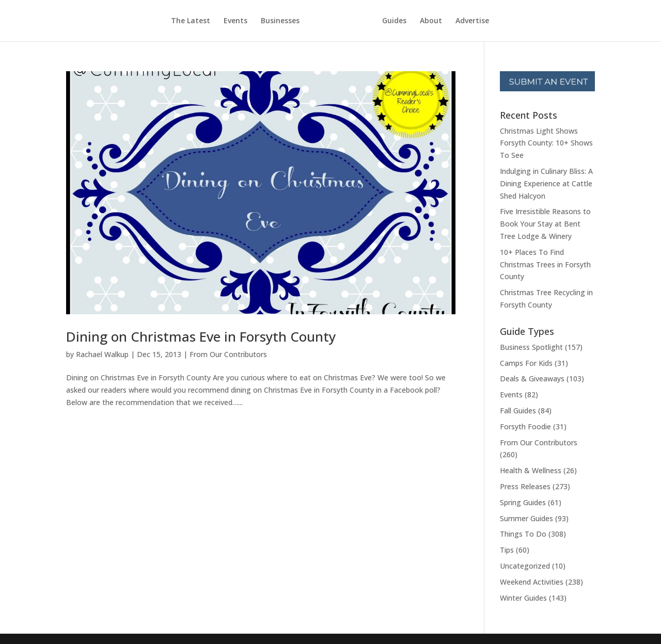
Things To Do (523, 534)
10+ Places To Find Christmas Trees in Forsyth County (545, 264)
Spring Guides (523, 502)
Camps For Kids (526, 363)
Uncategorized (525, 566)
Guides (394, 21)
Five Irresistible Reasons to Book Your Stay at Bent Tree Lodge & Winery (545, 224)
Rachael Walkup (102, 354)
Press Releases (525, 486)
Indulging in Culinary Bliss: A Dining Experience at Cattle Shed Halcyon (546, 183)
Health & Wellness (531, 470)
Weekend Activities (532, 582)
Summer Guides (526, 518)
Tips (507, 550)
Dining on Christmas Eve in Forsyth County (201, 336)
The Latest (191, 21)
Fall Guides (518, 410)
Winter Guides (523, 598)
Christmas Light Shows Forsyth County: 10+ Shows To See (546, 143)
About (431, 21)
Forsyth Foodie (525, 426)
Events (235, 21)
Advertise (472, 21)
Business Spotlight (531, 347)
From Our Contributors (228, 354)
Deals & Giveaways (532, 379)
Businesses (280, 21)
